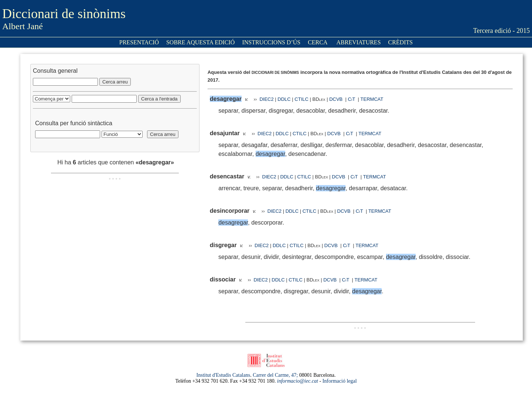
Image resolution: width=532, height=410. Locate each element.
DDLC (284, 99)
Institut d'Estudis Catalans (224, 375)
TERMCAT (372, 99)
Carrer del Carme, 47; (275, 375)
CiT (352, 99)
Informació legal (340, 381)
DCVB (337, 99)
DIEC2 (266, 99)
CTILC (301, 99)
